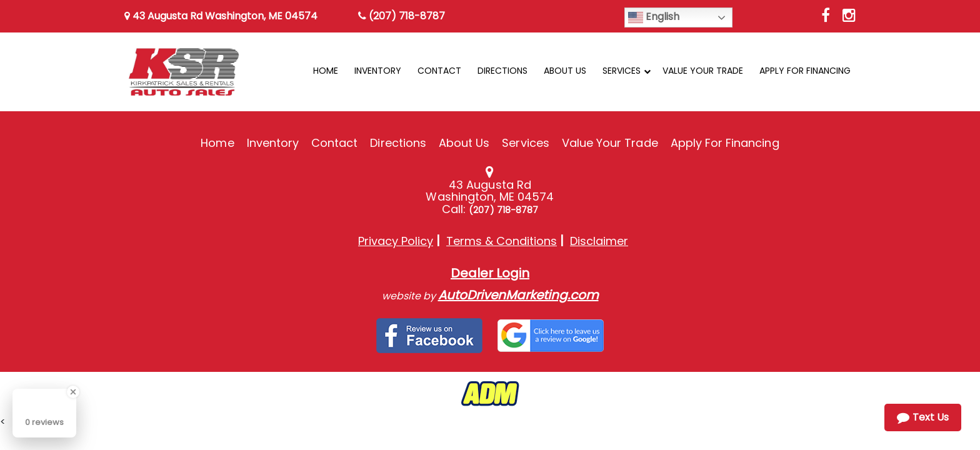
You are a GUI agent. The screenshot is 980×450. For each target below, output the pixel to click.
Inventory (273, 143)
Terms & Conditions (502, 241)
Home (217, 143)
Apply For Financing (725, 143)
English (654, 17)
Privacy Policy (396, 241)
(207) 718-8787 (402, 16)
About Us (464, 143)
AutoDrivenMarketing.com (518, 295)
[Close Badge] (73, 392)
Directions (398, 143)
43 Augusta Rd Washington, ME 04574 (221, 16)
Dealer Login (490, 273)
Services (525, 143)
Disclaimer (599, 241)
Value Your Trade (610, 143)
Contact (334, 143)
